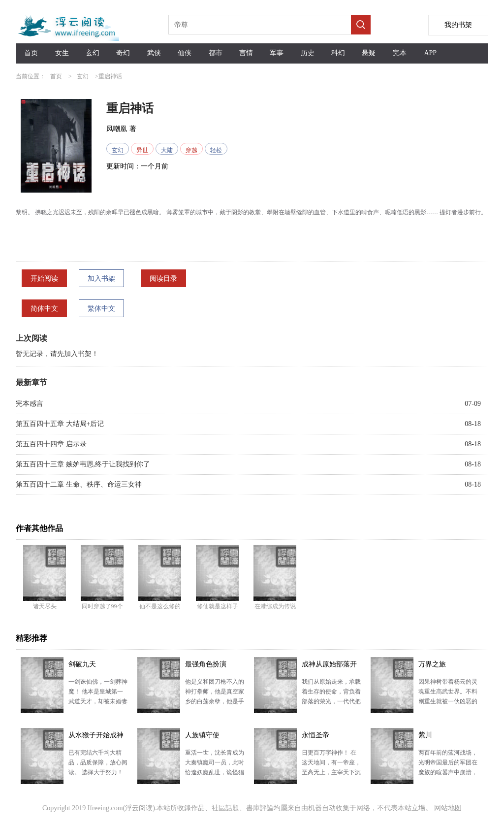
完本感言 (30, 404)
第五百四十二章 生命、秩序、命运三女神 (79, 484)
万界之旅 (432, 664)
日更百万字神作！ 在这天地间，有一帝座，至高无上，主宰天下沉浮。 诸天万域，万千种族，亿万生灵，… (331, 772)
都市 (216, 53)
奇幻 (123, 53)
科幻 (338, 53)
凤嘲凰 (117, 129)
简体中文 (44, 309)
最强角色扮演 (206, 664)
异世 (142, 150)
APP (430, 53)
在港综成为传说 (275, 606)
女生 (62, 53)
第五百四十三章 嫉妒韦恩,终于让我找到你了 (83, 464)
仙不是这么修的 (160, 606)
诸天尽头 (45, 606)
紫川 (425, 735)
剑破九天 (82, 664)
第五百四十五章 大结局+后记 (60, 424)
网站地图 (448, 808)
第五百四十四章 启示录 (51, 444)
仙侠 (185, 53)
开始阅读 (44, 279)
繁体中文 (101, 309)
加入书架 (101, 279)
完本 (400, 53)
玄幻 (93, 53)
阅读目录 (163, 279)
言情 (246, 53)
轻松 (216, 150)
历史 (308, 53)
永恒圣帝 (315, 735)
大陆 (167, 150)
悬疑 (369, 53)
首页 (31, 53)
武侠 (154, 53)
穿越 (191, 150)
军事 (277, 53)
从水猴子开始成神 (96, 735)
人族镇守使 (202, 735)
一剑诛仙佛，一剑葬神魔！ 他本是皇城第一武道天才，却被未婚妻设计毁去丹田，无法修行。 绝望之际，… (98, 701)
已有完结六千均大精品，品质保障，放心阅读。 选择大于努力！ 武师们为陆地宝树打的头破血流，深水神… (98, 772)
